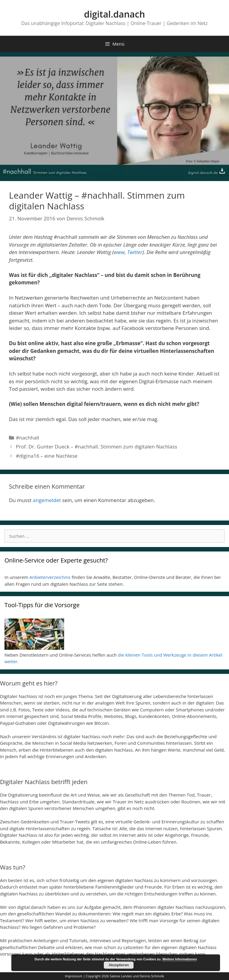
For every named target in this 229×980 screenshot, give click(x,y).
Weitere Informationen (180, 959)
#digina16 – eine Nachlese (47, 456)
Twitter (135, 252)
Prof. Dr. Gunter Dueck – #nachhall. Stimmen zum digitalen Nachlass (96, 447)
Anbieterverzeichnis (50, 577)
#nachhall (27, 438)
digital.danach (114, 14)
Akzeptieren (119, 965)
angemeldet (47, 500)
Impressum (74, 976)
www (119, 252)
